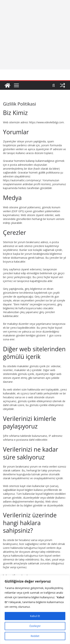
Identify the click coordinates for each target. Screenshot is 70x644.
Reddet (35, 636)
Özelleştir (35, 626)
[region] (35, 610)
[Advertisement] (35, 35)
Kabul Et (35, 616)
